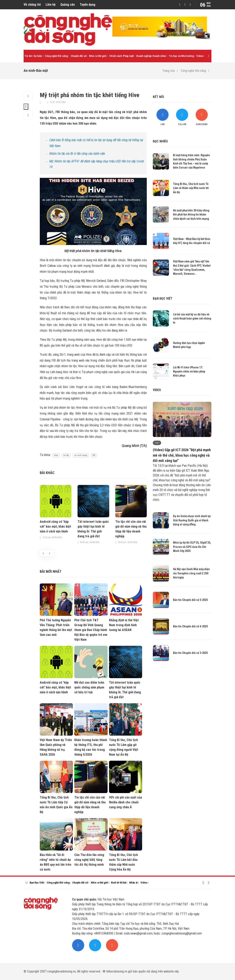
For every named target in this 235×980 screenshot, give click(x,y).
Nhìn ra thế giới (98, 56)
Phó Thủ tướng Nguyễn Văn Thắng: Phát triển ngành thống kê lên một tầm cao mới (56, 627)
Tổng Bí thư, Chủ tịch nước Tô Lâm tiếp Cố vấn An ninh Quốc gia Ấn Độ (56, 805)
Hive (56, 455)
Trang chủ (169, 71)
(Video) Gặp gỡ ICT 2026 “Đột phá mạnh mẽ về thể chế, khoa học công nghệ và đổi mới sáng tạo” (182, 455)
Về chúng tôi (32, 5)
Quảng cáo (68, 5)
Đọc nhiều (160, 141)
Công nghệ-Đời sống (56, 56)
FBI (94, 455)
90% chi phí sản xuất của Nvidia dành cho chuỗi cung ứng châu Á (125, 802)
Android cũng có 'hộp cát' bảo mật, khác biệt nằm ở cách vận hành (55, 527)
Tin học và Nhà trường (181, 56)
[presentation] (43, 553)
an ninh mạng (81, 455)
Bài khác (47, 473)
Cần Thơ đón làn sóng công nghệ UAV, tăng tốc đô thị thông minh (89, 860)
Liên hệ (51, 5)
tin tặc (66, 455)
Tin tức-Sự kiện (33, 56)
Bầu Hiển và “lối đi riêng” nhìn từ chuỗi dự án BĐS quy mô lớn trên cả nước (56, 862)
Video (200, 56)
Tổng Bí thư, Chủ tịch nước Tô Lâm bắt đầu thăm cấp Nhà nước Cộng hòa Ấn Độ (123, 862)
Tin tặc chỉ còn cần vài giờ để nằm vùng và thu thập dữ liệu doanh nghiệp (131, 529)
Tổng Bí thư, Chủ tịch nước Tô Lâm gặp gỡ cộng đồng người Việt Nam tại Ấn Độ (124, 747)
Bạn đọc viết (163, 299)
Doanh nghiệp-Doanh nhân (151, 56)
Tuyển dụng (88, 5)
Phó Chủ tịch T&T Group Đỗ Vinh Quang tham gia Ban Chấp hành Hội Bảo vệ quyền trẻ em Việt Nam (91, 630)
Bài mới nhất (51, 571)
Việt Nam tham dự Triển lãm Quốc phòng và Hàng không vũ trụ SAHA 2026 (56, 747)
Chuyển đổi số (78, 56)
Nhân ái (133, 883)
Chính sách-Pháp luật (121, 56)
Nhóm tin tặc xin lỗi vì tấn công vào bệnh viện (77, 154)
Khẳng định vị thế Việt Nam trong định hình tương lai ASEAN (124, 625)
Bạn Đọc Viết (37, 883)
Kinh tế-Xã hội (119, 883)
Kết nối (158, 97)
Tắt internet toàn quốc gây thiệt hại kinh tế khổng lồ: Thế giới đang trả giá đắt (93, 529)
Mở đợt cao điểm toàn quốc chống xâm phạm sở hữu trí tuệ (89, 687)
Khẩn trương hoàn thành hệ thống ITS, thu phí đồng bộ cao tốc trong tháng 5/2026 (91, 747)
